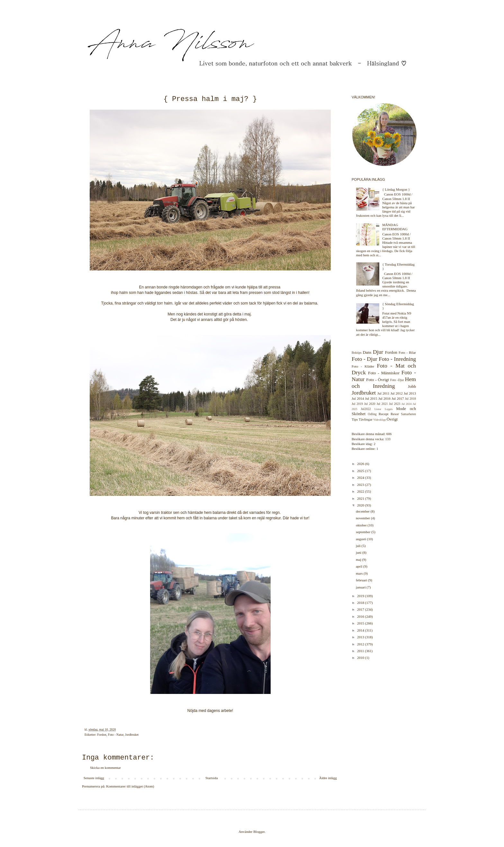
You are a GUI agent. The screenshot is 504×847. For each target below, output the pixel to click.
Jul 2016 (384, 398)
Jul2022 (366, 409)
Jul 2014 (358, 398)
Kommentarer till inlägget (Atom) (130, 786)
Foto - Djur (364, 359)
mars (360, 573)
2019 (361, 596)
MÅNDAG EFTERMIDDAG (395, 227)
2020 (361, 505)
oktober (362, 525)
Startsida (212, 778)
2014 (361, 630)
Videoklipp (379, 420)
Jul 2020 (370, 404)
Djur (378, 352)
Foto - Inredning (397, 359)
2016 (361, 616)
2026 (361, 464)
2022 (361, 491)
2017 (361, 609)
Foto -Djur (397, 380)
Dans (367, 352)
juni (359, 552)
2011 (361, 651)
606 (389, 434)
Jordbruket (132, 735)
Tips (355, 419)
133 (388, 439)
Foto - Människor (384, 373)
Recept (384, 414)
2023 (361, 485)
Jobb (412, 386)
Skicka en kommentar (105, 768)
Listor (378, 409)
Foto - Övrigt (378, 380)
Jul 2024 (406, 404)
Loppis (389, 409)
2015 (361, 623)
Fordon (102, 735)
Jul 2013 (410, 393)
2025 (361, 471)
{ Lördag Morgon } (396, 189)
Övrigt (392, 419)
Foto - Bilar (407, 352)
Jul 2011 (383, 393)
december (363, 511)
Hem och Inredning (384, 383)
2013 (361, 637)
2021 (361, 498)
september (364, 532)
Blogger (259, 832)
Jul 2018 (410, 399)
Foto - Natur (116, 735)
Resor (395, 414)
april (360, 566)
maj (359, 560)
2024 (361, 478)
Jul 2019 (357, 404)
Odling (372, 414)
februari (362, 580)
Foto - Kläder (363, 366)
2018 (361, 603)
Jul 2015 (371, 398)
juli (359, 546)
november (363, 518)
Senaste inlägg (94, 778)
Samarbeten (408, 414)
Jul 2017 (398, 398)
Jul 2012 (397, 393)
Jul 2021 (382, 404)
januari (361, 587)
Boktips (357, 353)
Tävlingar (366, 419)
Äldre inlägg (328, 778)
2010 (361, 658)
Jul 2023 (395, 404)
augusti (361, 539)
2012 (361, 644)
